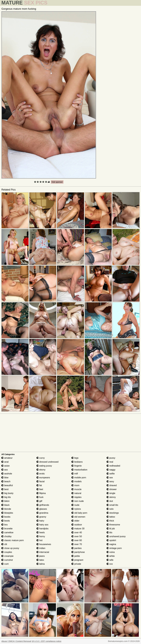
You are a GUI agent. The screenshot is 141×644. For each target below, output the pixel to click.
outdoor (77, 525)
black (5, 505)
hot (40, 540)
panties (77, 548)
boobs (6, 517)
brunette (7, 529)
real (110, 462)
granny (41, 517)
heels (41, 532)
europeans (43, 478)
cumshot (7, 560)
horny (41, 536)
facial (41, 481)
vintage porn (114, 548)
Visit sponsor (57, 182)
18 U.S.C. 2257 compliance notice (46, 641)
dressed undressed (48, 462)
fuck (40, 497)
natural (76, 493)
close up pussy (10, 548)
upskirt (111, 540)
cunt (5, 564)
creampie (7, 556)
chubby (6, 536)
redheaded (113, 466)
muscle (76, 489)
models (77, 481)
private (76, 564)
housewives (44, 544)
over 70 (77, 544)
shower (112, 489)
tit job (111, 529)
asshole (7, 474)
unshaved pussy (116, 536)
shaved (112, 485)
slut (110, 501)
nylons (76, 509)
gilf (39, 501)
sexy (110, 481)
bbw (5, 478)
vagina (111, 544)
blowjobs (7, 513)
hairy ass (42, 525)
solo (110, 509)
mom (75, 485)
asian (6, 466)
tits (109, 532)
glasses (42, 509)
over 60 (77, 540)
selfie (111, 474)
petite (76, 556)
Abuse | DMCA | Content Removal (16, 641)
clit (4, 544)
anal (5, 462)
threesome (113, 525)
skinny (111, 497)
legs (75, 458)
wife (110, 560)
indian (41, 548)
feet (40, 489)
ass (5, 470)
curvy (41, 458)
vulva (111, 552)
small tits (112, 505)
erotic (41, 474)
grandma (42, 513)
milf (75, 474)
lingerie (77, 466)
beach (6, 481)
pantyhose (78, 552)
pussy (111, 458)
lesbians (77, 462)
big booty (7, 493)
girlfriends (43, 505)
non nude (78, 501)
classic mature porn (13, 540)
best (5, 489)
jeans (41, 556)
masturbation (79, 470)
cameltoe (7, 532)
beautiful (7, 485)
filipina (41, 493)
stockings (113, 513)
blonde (6, 509)
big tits (6, 497)
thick (110, 521)
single (111, 493)
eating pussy (44, 466)
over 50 (77, 536)
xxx (110, 564)
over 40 (77, 532)
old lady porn (79, 513)
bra (4, 525)
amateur (7, 458)
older (75, 521)
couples (7, 552)
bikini (5, 501)
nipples (76, 497)
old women (78, 517)
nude (75, 505)
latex (40, 560)
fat (39, 485)
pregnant (77, 560)
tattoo (111, 517)
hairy (40, 521)
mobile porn (79, 478)
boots (6, 521)
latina (41, 564)
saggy (111, 470)
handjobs (42, 529)
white (111, 556)
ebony (41, 470)
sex (110, 478)
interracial (43, 552)
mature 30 (78, 529)
